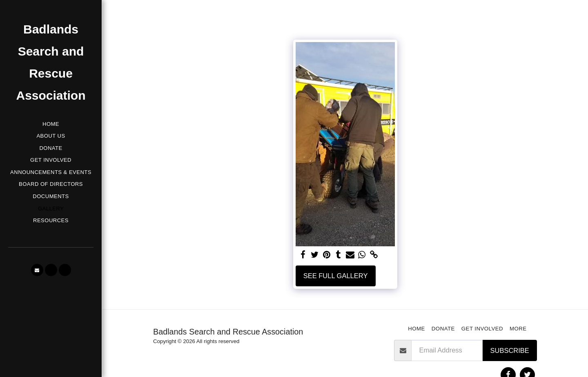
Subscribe (510, 350)
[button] (37, 270)
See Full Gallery (336, 276)
